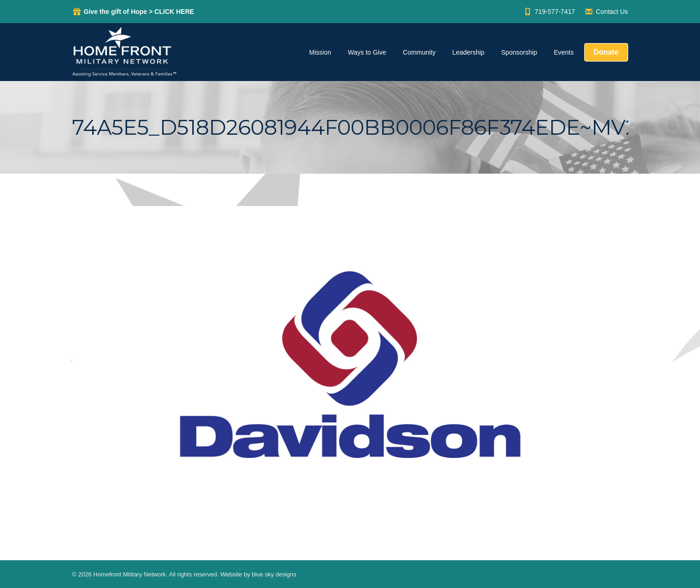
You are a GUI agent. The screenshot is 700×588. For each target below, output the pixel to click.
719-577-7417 (549, 12)
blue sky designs (274, 574)
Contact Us (606, 12)
